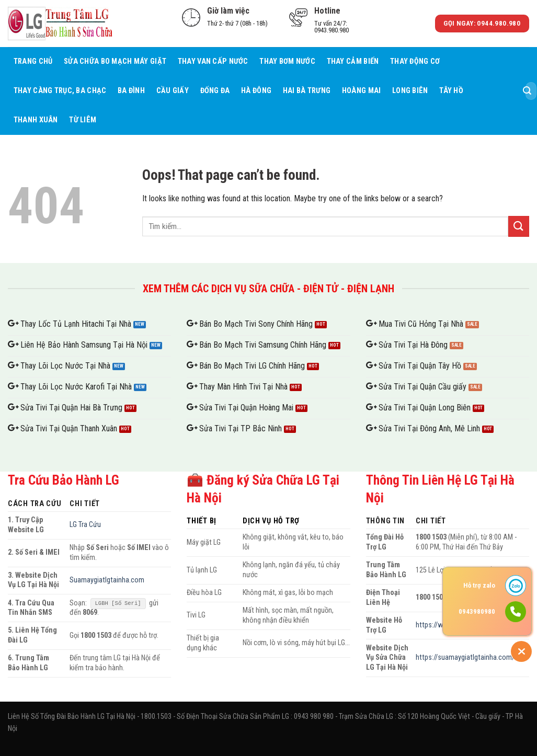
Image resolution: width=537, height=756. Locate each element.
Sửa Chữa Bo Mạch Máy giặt (115, 61)
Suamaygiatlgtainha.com (107, 580)
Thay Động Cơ (415, 61)
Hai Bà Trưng (307, 91)
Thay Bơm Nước (287, 61)
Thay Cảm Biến (353, 61)
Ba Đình (131, 91)
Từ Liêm (83, 120)
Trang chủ (33, 61)
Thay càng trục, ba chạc (60, 91)
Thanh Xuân (36, 120)
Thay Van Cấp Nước (213, 61)
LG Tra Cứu (85, 525)
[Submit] (527, 91)
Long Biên (410, 91)
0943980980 (477, 611)
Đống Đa (215, 91)
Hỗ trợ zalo (479, 585)
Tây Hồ (451, 91)
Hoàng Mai (362, 91)
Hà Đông (256, 91)
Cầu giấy (173, 91)
